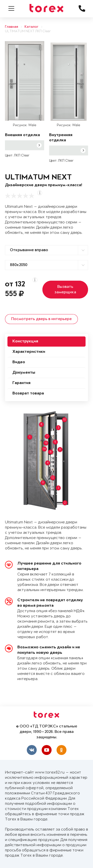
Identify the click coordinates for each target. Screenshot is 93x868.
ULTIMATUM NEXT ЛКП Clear (28, 31)
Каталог (31, 27)
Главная (12, 27)
